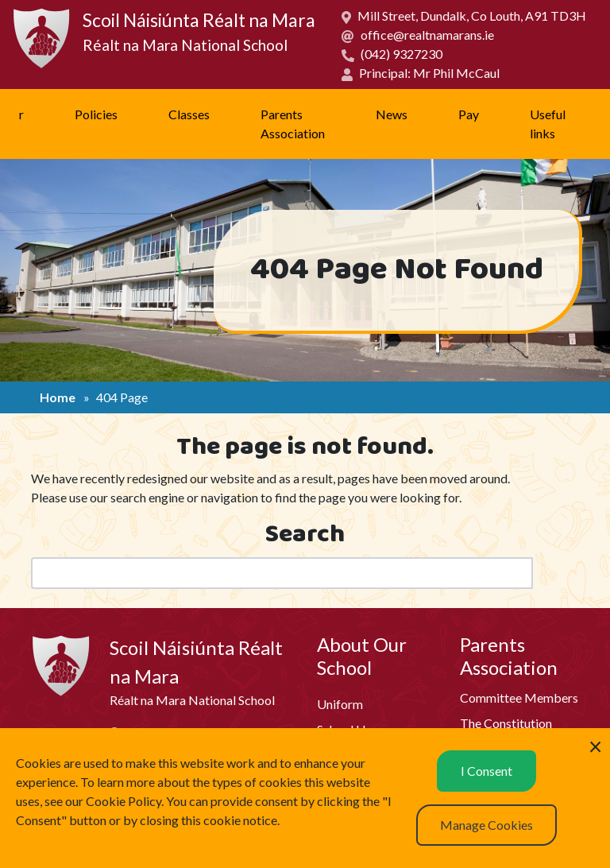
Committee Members (519, 697)
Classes (189, 114)
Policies (96, 114)
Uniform (340, 704)
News (392, 114)
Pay (469, 114)
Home (58, 397)
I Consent (486, 771)
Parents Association (293, 124)
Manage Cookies (486, 825)
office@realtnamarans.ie (427, 35)
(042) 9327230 (402, 54)
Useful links (548, 124)
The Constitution (506, 723)
